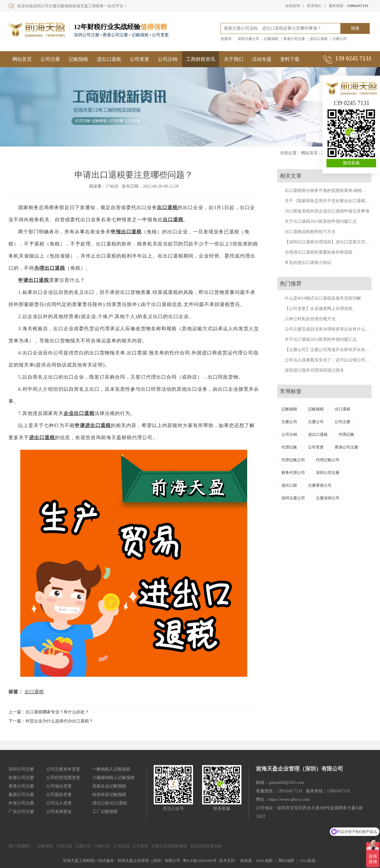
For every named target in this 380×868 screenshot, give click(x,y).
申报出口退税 (126, 232)
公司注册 (50, 59)
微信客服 (351, 163)
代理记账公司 (293, 460)
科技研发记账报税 (109, 795)
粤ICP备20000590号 (200, 861)
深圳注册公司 (248, 39)
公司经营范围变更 (63, 778)
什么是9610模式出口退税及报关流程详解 (323, 298)
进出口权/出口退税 (110, 803)
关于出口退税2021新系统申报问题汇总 (321, 221)
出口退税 (167, 207)
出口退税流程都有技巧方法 (310, 232)
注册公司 (289, 422)
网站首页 (22, 59)
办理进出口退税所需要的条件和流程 (319, 252)
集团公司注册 (21, 795)
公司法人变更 (59, 803)
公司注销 (168, 59)
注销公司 (339, 39)
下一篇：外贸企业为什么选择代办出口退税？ (51, 721)
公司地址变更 (59, 786)
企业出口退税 (79, 413)
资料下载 (290, 59)
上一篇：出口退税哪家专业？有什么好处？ (49, 712)
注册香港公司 (320, 485)
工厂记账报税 (105, 812)
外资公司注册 (21, 803)
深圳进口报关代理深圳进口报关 (314, 370)
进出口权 (289, 485)
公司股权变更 (59, 795)
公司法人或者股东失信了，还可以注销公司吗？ (329, 360)
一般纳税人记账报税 (111, 769)
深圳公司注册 (328, 473)
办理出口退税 (50, 268)
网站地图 (286, 861)
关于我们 (234, 59)
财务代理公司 (293, 473)
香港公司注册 (294, 39)
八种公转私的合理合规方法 (310, 319)
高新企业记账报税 (109, 786)
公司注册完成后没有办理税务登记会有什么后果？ (331, 329)
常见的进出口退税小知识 (308, 263)
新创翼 (246, 861)
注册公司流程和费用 (169, 846)
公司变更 (139, 59)
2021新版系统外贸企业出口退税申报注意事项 (327, 211)
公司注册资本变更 (63, 769)
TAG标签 (308, 861)
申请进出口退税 (93, 425)
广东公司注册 (21, 812)
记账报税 (271, 39)
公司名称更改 (59, 812)
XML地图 (264, 861)
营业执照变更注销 (206, 846)
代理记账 (346, 434)
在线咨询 (293, 6)
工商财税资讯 (201, 59)
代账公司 (102, 846)
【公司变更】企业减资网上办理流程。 (321, 309)
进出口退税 (319, 39)
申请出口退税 (34, 280)
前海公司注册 (21, 778)
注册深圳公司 (328, 498)
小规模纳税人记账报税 (113, 778)
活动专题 (262, 59)
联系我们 (314, 6)
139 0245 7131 (351, 103)
